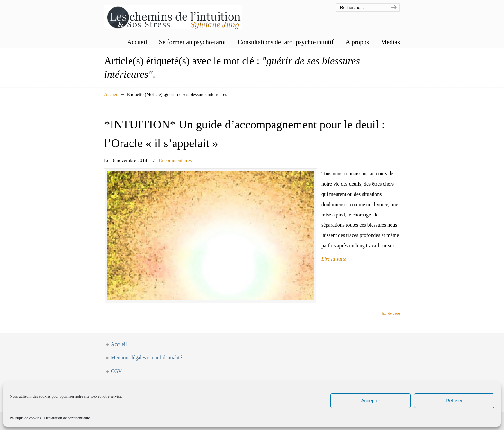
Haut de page (390, 314)
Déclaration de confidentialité (67, 418)
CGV (116, 371)
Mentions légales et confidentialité (146, 358)
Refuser (454, 401)
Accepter (370, 401)
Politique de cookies (25, 418)
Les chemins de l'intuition (173, 16)
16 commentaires (175, 160)
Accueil (111, 94)
